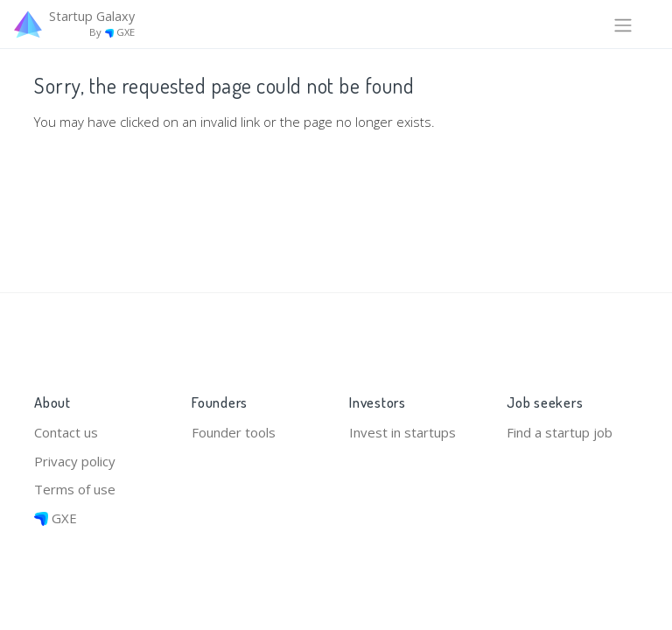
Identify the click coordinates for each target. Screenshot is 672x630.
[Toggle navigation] (623, 24)
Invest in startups (402, 432)
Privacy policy (75, 461)
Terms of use (75, 489)
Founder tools (234, 432)
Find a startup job (560, 432)
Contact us (66, 432)
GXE (56, 518)
